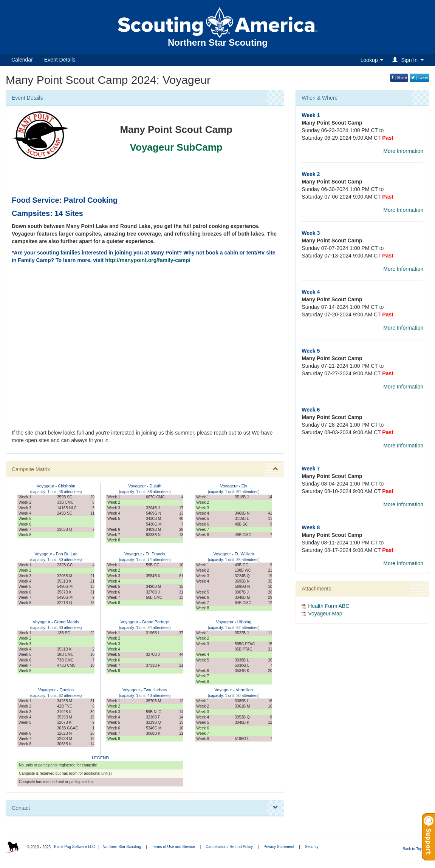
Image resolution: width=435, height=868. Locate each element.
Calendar (22, 60)
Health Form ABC (329, 606)
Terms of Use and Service (173, 847)
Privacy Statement (279, 847)
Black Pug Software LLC (74, 847)
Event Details (60, 60)
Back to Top (415, 849)
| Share (399, 78)
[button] (409, 60)
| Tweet (420, 78)
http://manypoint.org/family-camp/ (148, 260)
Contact (145, 808)
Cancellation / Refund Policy (229, 847)
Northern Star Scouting (122, 847)
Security (312, 847)
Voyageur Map (325, 614)
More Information (403, 151)
